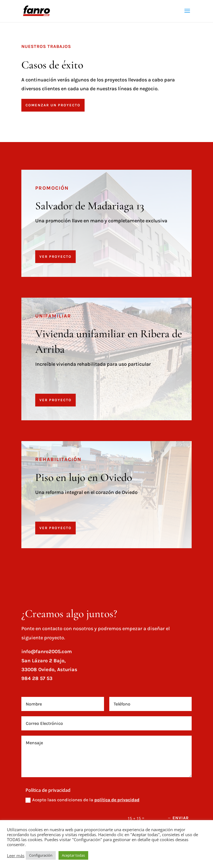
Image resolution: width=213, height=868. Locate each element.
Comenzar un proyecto (53, 105)
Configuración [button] (41, 855)
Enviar (181, 818)
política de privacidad (117, 800)
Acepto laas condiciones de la (83, 800)
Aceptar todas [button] (73, 855)
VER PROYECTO (55, 257)
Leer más (16, 856)
